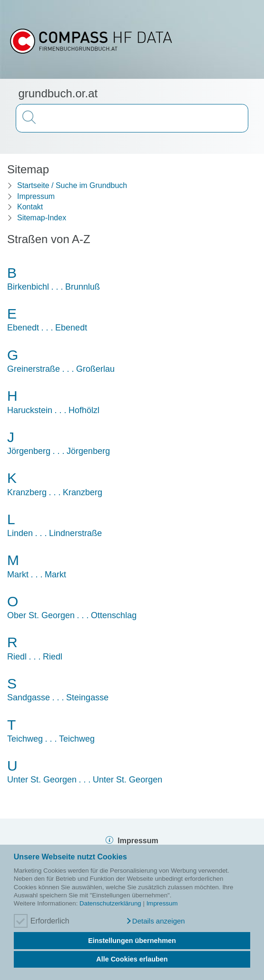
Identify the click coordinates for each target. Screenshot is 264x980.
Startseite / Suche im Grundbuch (72, 185)
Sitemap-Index (42, 218)
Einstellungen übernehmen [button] (132, 941)
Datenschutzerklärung (110, 903)
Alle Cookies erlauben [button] (132, 959)
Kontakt (30, 207)
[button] (155, 921)
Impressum (162, 903)
